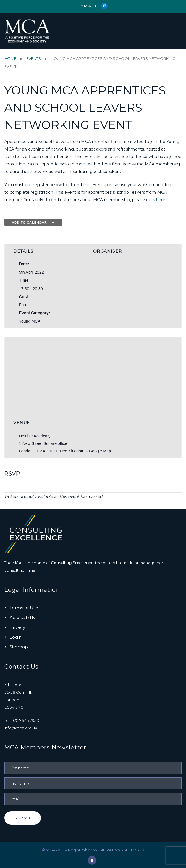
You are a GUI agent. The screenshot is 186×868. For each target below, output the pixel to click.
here (161, 200)
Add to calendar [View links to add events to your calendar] (29, 222)
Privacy (17, 627)
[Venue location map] (93, 372)
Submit (23, 818)
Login (16, 637)
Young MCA (30, 321)
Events (34, 58)
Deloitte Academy (35, 436)
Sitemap (19, 647)
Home (10, 58)
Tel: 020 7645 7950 (22, 720)
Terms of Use (24, 608)
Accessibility (22, 617)
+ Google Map (98, 451)
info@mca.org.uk (21, 728)
